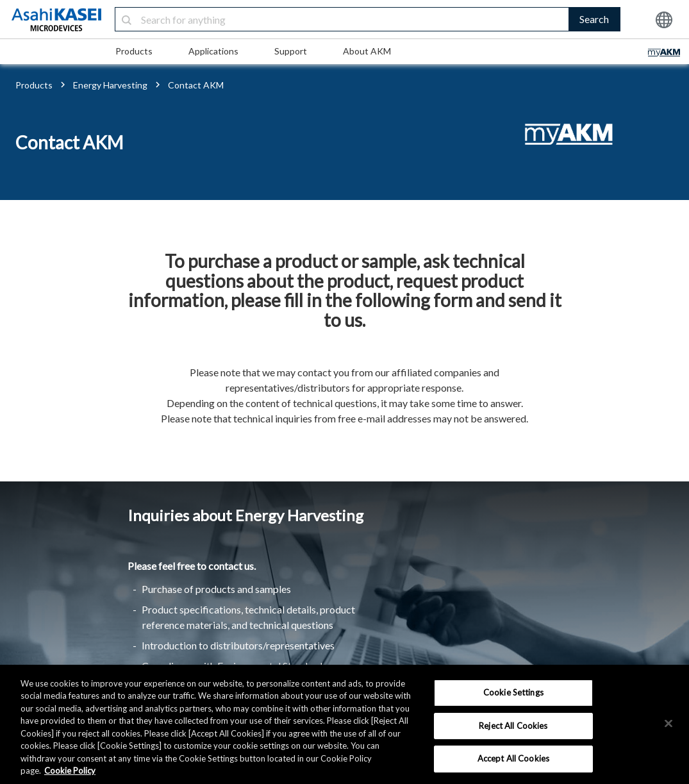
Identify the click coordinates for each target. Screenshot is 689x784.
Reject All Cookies (513, 726)
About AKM (367, 51)
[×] (668, 723)
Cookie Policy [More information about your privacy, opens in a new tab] (70, 771)
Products (134, 51)
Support (291, 51)
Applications (213, 51)
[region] (344, 724)
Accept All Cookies (513, 758)
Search (594, 19)
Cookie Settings (513, 692)
